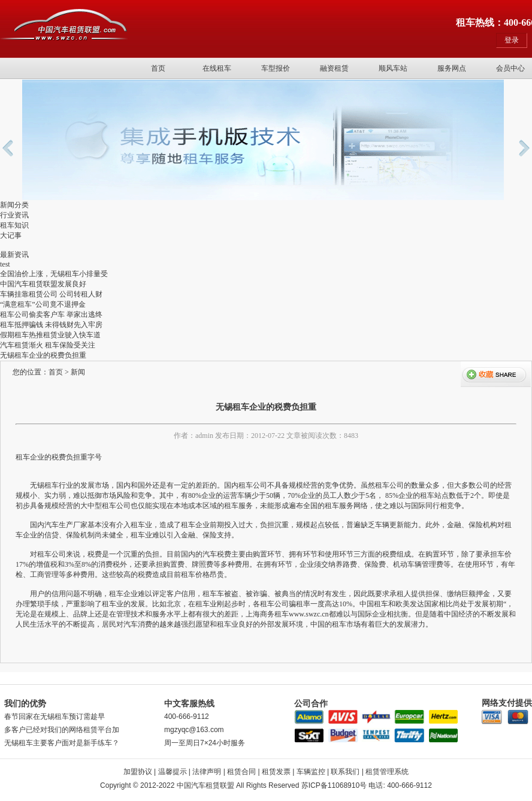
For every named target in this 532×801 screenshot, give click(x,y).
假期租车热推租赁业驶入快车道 (50, 335)
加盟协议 (138, 772)
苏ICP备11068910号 (334, 785)
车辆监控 (311, 772)
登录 (512, 40)
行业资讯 (14, 215)
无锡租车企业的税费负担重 (43, 355)
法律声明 (207, 772)
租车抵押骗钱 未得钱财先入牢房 (51, 325)
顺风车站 (393, 68)
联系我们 (345, 772)
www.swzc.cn (309, 614)
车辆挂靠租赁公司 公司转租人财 (51, 294)
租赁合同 (241, 772)
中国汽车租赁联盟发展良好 (43, 284)
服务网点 (452, 68)
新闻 (78, 372)
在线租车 (217, 68)
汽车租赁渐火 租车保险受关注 (48, 345)
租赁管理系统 (387, 772)
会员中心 (510, 68)
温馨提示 (173, 772)
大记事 (11, 235)
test (5, 264)
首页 (158, 68)
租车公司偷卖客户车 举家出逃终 (51, 315)
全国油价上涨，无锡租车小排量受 (54, 274)
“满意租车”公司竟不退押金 (43, 304)
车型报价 (276, 68)
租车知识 (14, 225)
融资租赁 (334, 68)
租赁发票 (276, 772)
